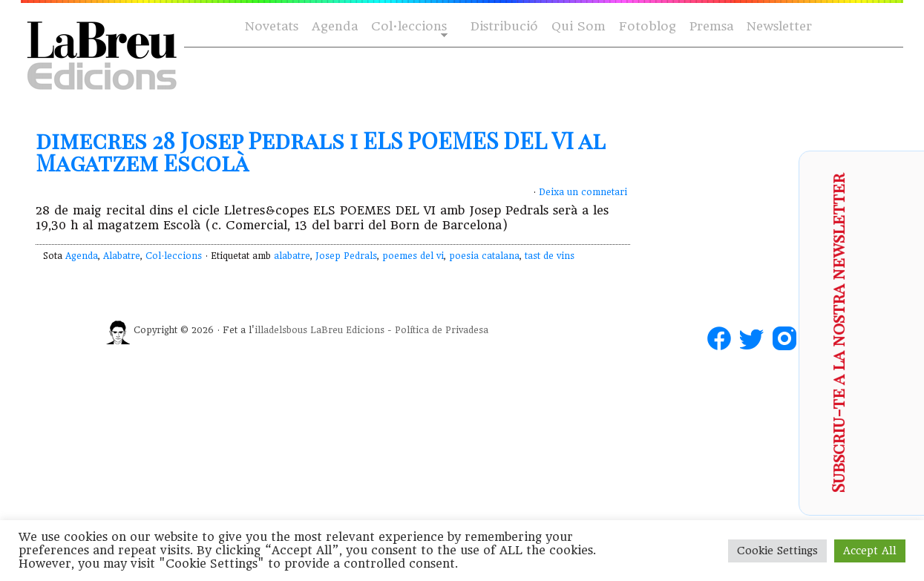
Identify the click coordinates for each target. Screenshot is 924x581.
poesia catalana (484, 256)
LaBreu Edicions (347, 330)
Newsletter (779, 26)
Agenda (335, 26)
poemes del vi (413, 256)
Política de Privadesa (442, 330)
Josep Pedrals (346, 256)
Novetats (272, 26)
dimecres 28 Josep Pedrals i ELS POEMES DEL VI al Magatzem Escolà (320, 151)
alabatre (292, 256)
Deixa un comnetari (583, 192)
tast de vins (550, 256)
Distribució (504, 26)
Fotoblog (648, 26)
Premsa (711, 26)
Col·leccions (408, 27)
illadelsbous (281, 330)
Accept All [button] (870, 551)
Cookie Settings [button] (777, 551)
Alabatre (122, 256)
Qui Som (579, 26)
